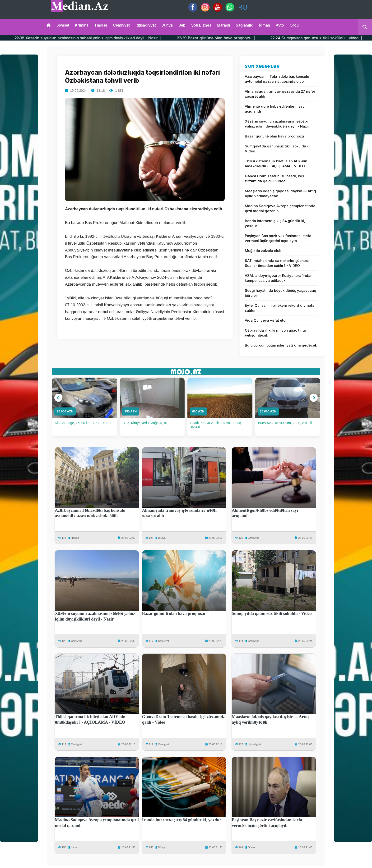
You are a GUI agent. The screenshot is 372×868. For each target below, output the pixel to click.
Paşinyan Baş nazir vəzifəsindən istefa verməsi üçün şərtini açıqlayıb (278, 238)
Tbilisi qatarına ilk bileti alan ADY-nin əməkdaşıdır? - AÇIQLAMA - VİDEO (276, 164)
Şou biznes (201, 25)
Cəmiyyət (121, 25)
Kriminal (82, 25)
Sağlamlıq (245, 25)
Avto (280, 25)
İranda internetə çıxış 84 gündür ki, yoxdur (275, 223)
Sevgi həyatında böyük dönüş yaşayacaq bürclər (281, 293)
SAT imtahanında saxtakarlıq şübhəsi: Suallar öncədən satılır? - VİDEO (277, 263)
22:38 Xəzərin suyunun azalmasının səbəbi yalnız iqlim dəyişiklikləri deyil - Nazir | (103, 38)
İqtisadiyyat (146, 25)
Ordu (294, 25)
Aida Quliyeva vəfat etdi (266, 320)
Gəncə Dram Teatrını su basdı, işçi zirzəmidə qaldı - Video (274, 178)
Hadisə (101, 25)
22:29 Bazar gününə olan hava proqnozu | (231, 38)
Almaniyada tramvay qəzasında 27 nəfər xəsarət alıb (280, 94)
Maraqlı (223, 25)
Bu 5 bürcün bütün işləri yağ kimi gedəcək (281, 345)
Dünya (167, 25)
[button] (58, 398)
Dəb (182, 25)
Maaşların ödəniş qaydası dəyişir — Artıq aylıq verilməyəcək (280, 193)
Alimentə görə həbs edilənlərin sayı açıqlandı (275, 109)
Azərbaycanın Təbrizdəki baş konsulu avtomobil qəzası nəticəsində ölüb (277, 79)
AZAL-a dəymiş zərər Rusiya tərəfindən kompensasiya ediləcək (279, 278)
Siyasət (63, 25)
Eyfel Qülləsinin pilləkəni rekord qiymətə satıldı (280, 308)
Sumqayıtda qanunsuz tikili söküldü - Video (277, 149)
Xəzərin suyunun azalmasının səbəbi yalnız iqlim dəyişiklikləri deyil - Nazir (277, 124)
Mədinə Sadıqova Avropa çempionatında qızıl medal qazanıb (280, 208)
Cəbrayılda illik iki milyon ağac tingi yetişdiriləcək (275, 333)
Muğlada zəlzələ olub (263, 251)
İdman (265, 25)
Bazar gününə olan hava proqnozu (274, 136)
